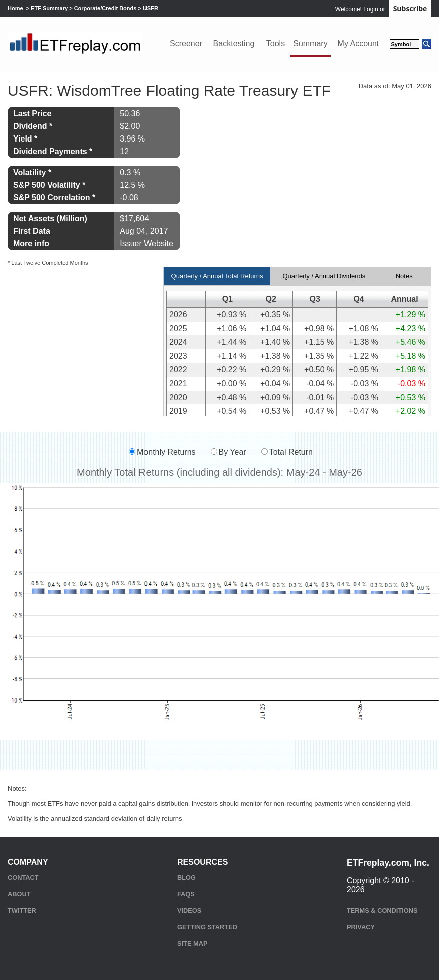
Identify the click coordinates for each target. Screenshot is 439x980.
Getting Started (207, 927)
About (19, 894)
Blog (186, 877)
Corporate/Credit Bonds (106, 8)
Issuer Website (147, 244)
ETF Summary (49, 8)
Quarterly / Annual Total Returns (217, 276)
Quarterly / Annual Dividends (324, 276)
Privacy (361, 927)
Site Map (192, 944)
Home (15, 8)
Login (371, 9)
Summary (310, 43)
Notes (404, 276)
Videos (189, 911)
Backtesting (234, 43)
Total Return (291, 452)
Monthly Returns (166, 452)
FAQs (186, 894)
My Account (358, 43)
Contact (23, 877)
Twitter (22, 911)
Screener (186, 43)
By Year (233, 452)
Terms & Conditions (382, 911)
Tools (276, 43)
